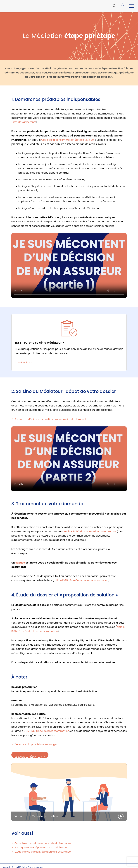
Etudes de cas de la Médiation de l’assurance (43, 852)
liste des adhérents (24, 122)
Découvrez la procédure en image (36, 744)
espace (20, 563)
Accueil (6, 867)
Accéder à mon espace (124, 6)
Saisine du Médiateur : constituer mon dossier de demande (51, 419)
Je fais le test (26, 363)
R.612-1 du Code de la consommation (46, 731)
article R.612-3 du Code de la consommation (81, 580)
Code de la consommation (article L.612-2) (68, 140)
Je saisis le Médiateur (30, 755)
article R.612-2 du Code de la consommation (90, 532)
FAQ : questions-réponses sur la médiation (41, 847)
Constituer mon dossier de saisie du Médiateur (43, 843)
